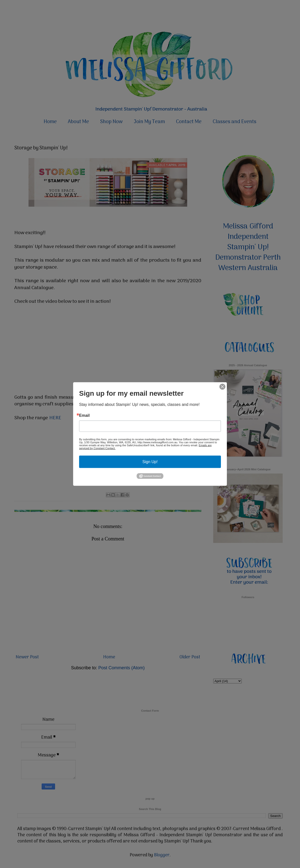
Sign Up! (150, 462)
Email (84, 415)
